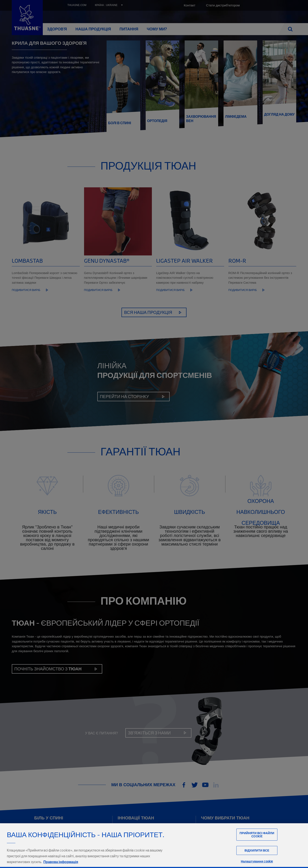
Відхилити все (257, 850)
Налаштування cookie (257, 861)
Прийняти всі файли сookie (257, 835)
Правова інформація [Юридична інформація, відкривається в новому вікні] (61, 862)
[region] (154, 846)
